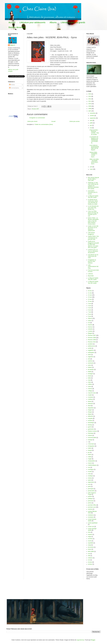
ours (89, 484)
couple (90, 395)
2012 (90, 99)
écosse (90, 562)
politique (90, 499)
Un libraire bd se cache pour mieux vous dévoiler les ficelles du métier (93, 202)
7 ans (89, 312)
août (91, 120)
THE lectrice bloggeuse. (91, 233)
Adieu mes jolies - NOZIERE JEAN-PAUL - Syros (94, 161)
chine (89, 387)
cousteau (91, 397)
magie (90, 459)
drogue (90, 412)
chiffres (90, 384)
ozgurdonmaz (80, 640)
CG (89, 323)
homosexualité (92, 438)
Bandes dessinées (17, 27)
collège (90, 391)
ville (89, 556)
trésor (90, 549)
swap (89, 545)
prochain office (92, 505)
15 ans (90, 301)
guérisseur (91, 429)
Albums (53, 22)
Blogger (93, 640)
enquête (90, 418)
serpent (90, 534)
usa (89, 554)
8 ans (89, 314)
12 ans (90, 295)
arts (89, 359)
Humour (90, 327)
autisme (90, 361)
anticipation (91, 353)
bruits (89, 376)
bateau (90, 367)
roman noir (91, 527)
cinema (90, 389)
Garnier (90, 325)
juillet (91, 123)
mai (91, 128)
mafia (89, 457)
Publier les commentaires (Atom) (44, 124)
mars (91, 169)
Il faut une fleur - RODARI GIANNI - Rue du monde (94, 132)
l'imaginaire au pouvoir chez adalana (92, 261)
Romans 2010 (92, 342)
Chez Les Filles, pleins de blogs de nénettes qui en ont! (93, 214)
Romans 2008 (92, 338)
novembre (93, 113)
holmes (90, 435)
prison (90, 503)
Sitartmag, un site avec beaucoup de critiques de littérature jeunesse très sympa (93, 186)
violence (90, 558)
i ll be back (91, 444)
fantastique (91, 423)
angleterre (91, 350)
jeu (89, 452)
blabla (90, 372)
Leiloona (90, 274)
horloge (90, 440)
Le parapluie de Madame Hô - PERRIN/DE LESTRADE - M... (94, 140)
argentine (91, 357)
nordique (90, 476)
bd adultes (91, 370)
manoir (90, 463)
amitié (90, 348)
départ (90, 414)
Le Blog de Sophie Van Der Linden (93, 197)
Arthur (90, 321)
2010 (90, 104)
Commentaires (14, 88)
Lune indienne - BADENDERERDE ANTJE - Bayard (94, 148)
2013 (90, 96)
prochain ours (92, 507)
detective (90, 404)
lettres (90, 455)
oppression (91, 482)
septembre (93, 118)
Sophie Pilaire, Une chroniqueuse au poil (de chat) (93, 238)
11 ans (90, 293)
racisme (90, 509)
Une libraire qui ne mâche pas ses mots (93, 256)
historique (91, 433)
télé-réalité (91, 551)
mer (89, 467)
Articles (12, 85)
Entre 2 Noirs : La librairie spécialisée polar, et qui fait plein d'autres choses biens (93, 221)
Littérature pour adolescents (32, 22)
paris (89, 486)
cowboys (90, 399)
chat (89, 380)
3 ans (89, 304)
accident (90, 344)
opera (90, 480)
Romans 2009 (92, 340)
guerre (90, 427)
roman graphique (93, 523)
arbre (89, 355)
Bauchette (91, 276)
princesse (91, 501)
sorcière (90, 539)
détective (90, 416)
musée (90, 472)
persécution (91, 491)
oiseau (90, 478)
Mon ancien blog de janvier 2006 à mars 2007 (93, 179)
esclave (90, 421)
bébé (89, 378)
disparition (91, 408)
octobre (92, 116)
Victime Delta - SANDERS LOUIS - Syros (94, 155)
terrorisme (91, 547)
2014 (90, 94)
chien (89, 382)
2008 (90, 109)
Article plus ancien (75, 121)
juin (91, 125)
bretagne (90, 374)
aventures (91, 363)
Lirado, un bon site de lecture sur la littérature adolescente (93, 228)
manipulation (92, 461)
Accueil (12, 22)
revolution (91, 517)
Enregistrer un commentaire (37, 118)
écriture (90, 564)
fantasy (90, 425)
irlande (90, 450)
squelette (91, 543)
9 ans (89, 316)
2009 (90, 106)
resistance (91, 515)
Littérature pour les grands (73, 22)
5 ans (89, 308)
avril (91, 167)
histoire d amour (92, 431)
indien (90, 448)
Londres (90, 331)
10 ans (90, 291)
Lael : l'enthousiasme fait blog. (93, 266)
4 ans (89, 306)
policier (90, 496)
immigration (91, 446)
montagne (91, 469)
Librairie (90, 329)
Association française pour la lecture (93, 192)
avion (89, 365)
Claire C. (13, 45)
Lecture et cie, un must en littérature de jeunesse (93, 251)
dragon (90, 410)
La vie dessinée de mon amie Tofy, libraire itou (93, 208)
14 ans (90, 299)
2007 (90, 111)
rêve (89, 532)
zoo (89, 560)
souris (90, 541)
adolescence (91, 346)
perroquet (91, 489)
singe (89, 537)
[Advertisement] (45, 590)
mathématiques (92, 465)
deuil (89, 406)
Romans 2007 (35, 109)
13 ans (90, 297)
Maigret (90, 333)
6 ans (89, 310)
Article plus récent (32, 121)
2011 (90, 101)
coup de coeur (92, 393)
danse (90, 401)
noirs (89, 474)
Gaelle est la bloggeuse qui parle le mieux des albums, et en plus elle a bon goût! (93, 244)
